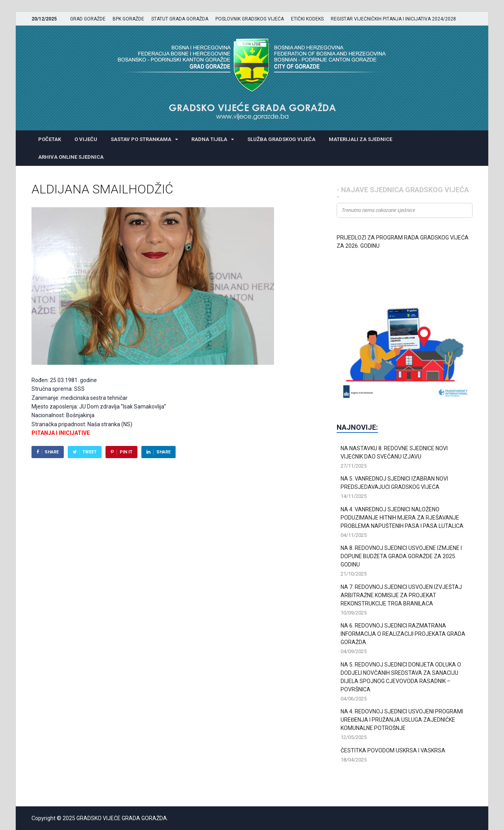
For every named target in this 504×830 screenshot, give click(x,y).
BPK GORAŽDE (128, 19)
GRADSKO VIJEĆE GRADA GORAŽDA (122, 818)
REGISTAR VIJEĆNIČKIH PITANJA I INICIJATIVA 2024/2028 (393, 19)
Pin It (126, 452)
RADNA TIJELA (209, 139)
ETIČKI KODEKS (307, 19)
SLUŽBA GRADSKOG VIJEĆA (281, 139)
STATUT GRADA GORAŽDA (180, 19)
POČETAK (50, 139)
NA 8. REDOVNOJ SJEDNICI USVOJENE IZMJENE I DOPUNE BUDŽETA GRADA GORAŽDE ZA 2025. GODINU (401, 556)
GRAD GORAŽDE (88, 19)
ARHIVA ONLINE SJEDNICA (71, 157)
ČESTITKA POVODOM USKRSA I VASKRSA (393, 750)
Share (52, 452)
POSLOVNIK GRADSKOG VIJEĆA (250, 19)
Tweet (89, 452)
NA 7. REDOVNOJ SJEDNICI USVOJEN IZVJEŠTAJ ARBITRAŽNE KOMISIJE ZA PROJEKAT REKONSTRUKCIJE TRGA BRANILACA (401, 595)
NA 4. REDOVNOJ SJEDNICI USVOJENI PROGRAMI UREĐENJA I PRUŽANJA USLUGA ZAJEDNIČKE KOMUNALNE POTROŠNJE (402, 720)
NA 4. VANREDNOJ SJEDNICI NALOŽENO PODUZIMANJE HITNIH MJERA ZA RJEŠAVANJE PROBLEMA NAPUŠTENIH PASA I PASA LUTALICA (402, 518)
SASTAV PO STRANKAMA (141, 139)
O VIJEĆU (86, 139)
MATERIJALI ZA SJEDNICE (360, 139)
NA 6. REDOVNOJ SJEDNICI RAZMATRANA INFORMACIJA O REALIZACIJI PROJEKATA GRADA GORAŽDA (403, 634)
